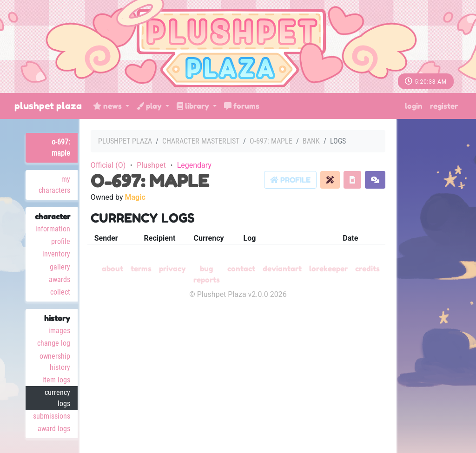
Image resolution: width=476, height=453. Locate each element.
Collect (60, 292)
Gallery (60, 267)
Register (444, 106)
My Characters (54, 185)
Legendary (194, 165)
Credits (367, 269)
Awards (59, 279)
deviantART (282, 269)
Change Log (54, 343)
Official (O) (108, 165)
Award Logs (54, 429)
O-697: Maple (61, 148)
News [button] (108, 106)
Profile (61, 241)
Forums (242, 106)
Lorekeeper (328, 269)
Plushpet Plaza (48, 106)
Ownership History (55, 362)
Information (53, 229)
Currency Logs (57, 398)
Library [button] (194, 106)
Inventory (56, 254)
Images (59, 331)
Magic (135, 197)
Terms (141, 269)
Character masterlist (201, 141)
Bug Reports (207, 274)
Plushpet (151, 165)
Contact (241, 269)
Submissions (52, 416)
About (112, 269)
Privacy (172, 269)
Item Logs (56, 380)
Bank (311, 141)
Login (414, 106)
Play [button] (150, 106)
